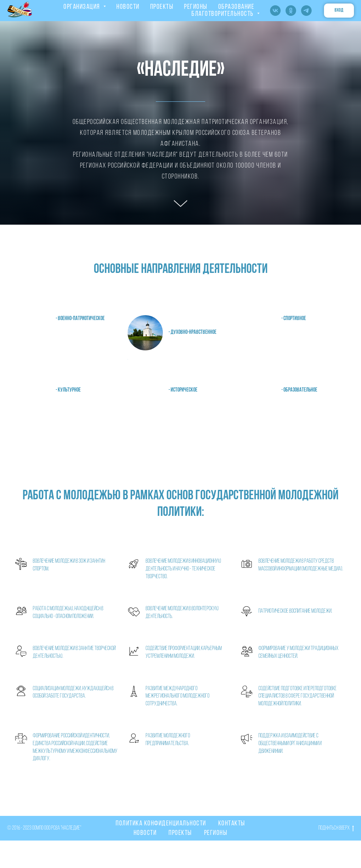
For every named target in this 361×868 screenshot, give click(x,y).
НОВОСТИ (128, 7)
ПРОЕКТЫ (162, 7)
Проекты (180, 833)
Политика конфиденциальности (161, 824)
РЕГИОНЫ (196, 7)
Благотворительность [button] (223, 14)
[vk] (275, 11)
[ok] (291, 11)
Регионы (216, 833)
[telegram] (306, 11)
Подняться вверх (336, 829)
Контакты (232, 824)
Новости (145, 833)
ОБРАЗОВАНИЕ (236, 7)
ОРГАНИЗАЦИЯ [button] (82, 7)
